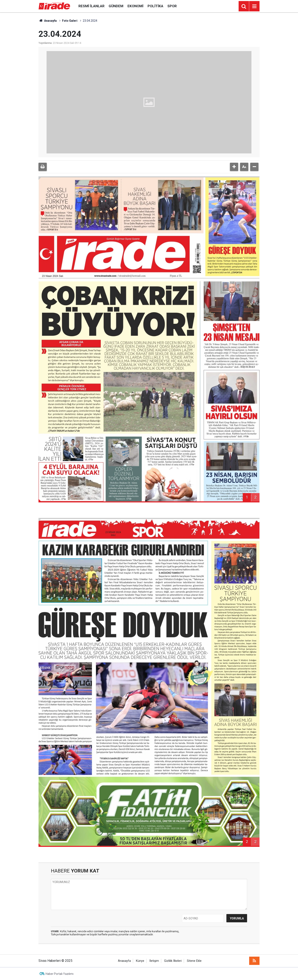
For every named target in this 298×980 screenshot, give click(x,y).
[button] (234, 167)
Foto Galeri (70, 21)
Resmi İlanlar (91, 6)
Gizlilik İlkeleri (173, 961)
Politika (155, 6)
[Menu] (254, 6)
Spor (172, 6)
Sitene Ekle (194, 961)
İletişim (154, 961)
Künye (140, 961)
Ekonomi (135, 6)
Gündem (116, 6)
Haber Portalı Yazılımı (59, 974)
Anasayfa (48, 21)
